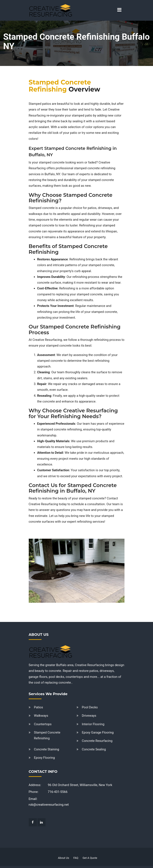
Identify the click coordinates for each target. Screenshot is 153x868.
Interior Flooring (93, 724)
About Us (63, 858)
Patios (39, 707)
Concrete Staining (47, 749)
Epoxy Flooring (44, 758)
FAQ (76, 858)
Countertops (43, 724)
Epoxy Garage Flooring (98, 732)
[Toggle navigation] (119, 10)
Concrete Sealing (94, 749)
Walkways (41, 716)
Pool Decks (90, 707)
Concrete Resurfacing (97, 741)
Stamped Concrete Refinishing (47, 735)
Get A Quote (90, 858)
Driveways (89, 716)
